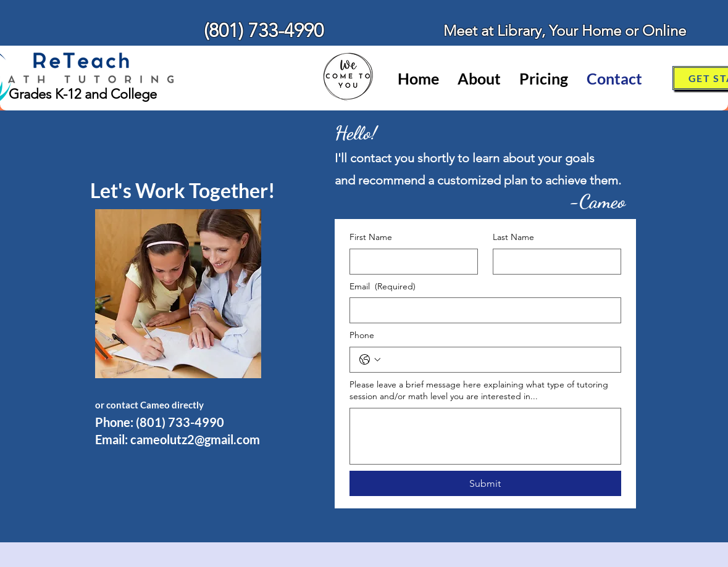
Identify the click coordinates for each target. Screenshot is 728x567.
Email (383, 287)
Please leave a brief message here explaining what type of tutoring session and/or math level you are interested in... (479, 391)
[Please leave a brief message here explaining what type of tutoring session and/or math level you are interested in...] (485, 436)
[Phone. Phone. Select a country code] (370, 360)
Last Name (513, 237)
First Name (371, 237)
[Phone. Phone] (498, 360)
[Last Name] (553, 262)
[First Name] (410, 262)
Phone (362, 335)
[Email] (482, 310)
